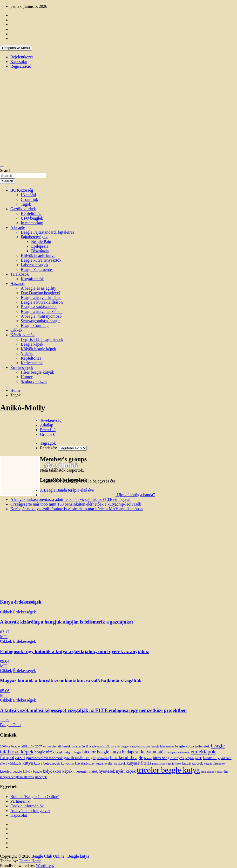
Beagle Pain (41, 241)
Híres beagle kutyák (37, 372)
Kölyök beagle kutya (38, 255)
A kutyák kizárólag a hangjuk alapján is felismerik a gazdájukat (67, 622)
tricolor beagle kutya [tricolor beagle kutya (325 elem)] (168, 770)
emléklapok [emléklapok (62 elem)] (203, 752)
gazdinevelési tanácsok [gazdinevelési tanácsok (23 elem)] (45, 758)
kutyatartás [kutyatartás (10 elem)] (158, 764)
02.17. (5, 632)
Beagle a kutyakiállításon (42, 302)
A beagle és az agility (39, 288)
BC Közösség (22, 190)
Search (6, 170)
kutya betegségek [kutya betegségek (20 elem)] (47, 763)
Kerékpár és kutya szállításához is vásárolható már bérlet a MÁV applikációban (77, 509)
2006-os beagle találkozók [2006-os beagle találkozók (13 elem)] (17, 746)
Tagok (26, 204)
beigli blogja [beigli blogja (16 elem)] (72, 752)
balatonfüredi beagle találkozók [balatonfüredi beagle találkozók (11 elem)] (91, 747)
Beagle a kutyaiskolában (41, 297)
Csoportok (29, 199)
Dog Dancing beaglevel (40, 293)
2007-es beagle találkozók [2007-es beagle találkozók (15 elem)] (53, 746)
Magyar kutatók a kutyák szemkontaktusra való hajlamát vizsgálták (71, 681)
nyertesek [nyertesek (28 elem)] (107, 771)
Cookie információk (27, 806)
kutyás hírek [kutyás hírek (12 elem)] (174, 764)
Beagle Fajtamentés (37, 269)
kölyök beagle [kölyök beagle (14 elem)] (32, 772)
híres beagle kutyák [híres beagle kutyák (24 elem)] (169, 758)
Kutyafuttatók (32, 279)
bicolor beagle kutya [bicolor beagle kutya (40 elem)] (101, 752)
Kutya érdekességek (21, 602)
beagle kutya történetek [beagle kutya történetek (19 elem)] (192, 746)
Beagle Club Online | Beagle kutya (60, 856)
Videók (27, 353)
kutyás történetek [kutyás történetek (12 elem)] (214, 764)
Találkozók (20, 274)
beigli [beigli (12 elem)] (59, 752)
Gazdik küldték (23, 209)
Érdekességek (22, 367)
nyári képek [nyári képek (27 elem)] (126, 771)
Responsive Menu (16, 48)
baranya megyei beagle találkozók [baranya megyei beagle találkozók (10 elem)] (131, 746)
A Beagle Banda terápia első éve (67, 490)
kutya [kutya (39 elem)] (28, 763)
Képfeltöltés (31, 213)
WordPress (45, 866)
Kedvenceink (32, 363)
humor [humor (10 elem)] (148, 758)
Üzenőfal (28, 195)
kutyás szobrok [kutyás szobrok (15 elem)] (192, 763)
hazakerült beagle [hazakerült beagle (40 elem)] (127, 758)
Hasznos (17, 283)
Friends (48, 430)
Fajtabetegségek (34, 237)
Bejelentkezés (22, 57)
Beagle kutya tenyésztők (41, 260)
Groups (48, 434)
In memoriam (32, 223)
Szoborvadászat (34, 381)
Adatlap (47, 425)
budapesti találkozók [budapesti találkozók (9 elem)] (178, 752)
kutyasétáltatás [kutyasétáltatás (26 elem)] (139, 763)
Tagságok (48, 443)
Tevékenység (51, 420)
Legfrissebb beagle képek (42, 339)
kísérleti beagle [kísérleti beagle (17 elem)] (11, 771)
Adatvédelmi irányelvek (30, 811)
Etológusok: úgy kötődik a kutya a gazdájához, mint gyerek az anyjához (75, 651)
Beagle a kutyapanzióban (42, 311)
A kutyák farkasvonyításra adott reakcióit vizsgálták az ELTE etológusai (70, 499)
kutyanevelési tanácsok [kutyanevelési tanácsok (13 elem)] (111, 764)
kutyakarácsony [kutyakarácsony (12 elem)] (85, 764)
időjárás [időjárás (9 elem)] (190, 758)
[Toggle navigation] (2, 167)
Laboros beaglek (35, 265)
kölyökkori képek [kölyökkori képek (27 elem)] (58, 771)
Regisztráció (21, 66)
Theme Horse (30, 861)
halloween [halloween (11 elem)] (103, 758)
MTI (4, 637)
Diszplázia (40, 251)
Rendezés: (49, 448)
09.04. (5, 661)
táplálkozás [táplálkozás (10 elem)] (207, 772)
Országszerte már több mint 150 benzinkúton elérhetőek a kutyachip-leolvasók (76, 504)
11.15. (5, 720)
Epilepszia (40, 246)
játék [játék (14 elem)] (198, 758)
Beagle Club (10, 725)
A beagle (18, 227)
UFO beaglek (32, 218)
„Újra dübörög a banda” (135, 495)
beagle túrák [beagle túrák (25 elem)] (45, 752)
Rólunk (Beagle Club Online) (35, 797)
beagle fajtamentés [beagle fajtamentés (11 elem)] (163, 747)
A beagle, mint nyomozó (41, 316)
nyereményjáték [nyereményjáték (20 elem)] (86, 771)
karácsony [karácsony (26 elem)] (211, 758)
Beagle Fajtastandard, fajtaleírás (48, 232)
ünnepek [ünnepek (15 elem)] (41, 777)
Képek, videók (22, 335)
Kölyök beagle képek (38, 349)
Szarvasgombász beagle (40, 321)
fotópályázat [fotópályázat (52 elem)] (13, 757)
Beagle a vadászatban (39, 307)
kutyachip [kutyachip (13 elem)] (68, 764)
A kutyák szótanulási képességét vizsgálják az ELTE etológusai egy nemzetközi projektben (93, 710)
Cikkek (16, 330)
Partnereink (20, 801)
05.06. (5, 691)
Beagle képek (32, 344)
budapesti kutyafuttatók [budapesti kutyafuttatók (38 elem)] (144, 752)
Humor (27, 377)
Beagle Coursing (35, 325)
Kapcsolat (19, 62)
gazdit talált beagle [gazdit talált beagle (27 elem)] (80, 758)
